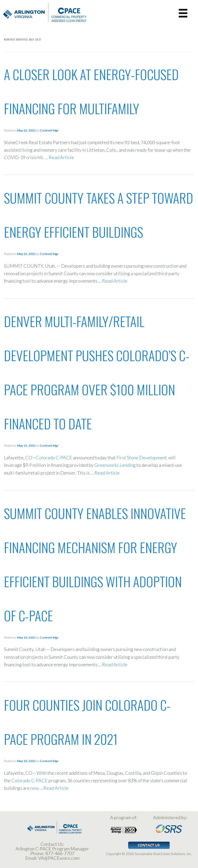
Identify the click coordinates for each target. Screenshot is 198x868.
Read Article (61, 157)
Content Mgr (49, 130)
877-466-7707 (60, 853)
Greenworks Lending (115, 465)
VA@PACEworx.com (59, 858)
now (35, 788)
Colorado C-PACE (54, 458)
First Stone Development (142, 458)
